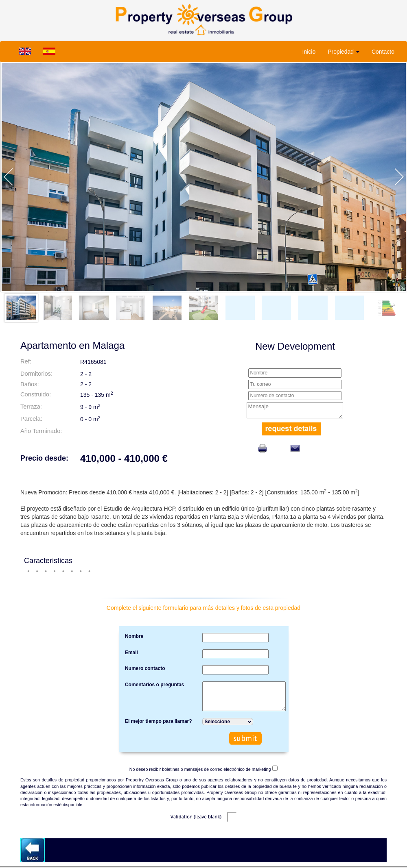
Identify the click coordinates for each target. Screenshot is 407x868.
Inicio (309, 52)
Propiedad (344, 52)
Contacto (383, 52)
